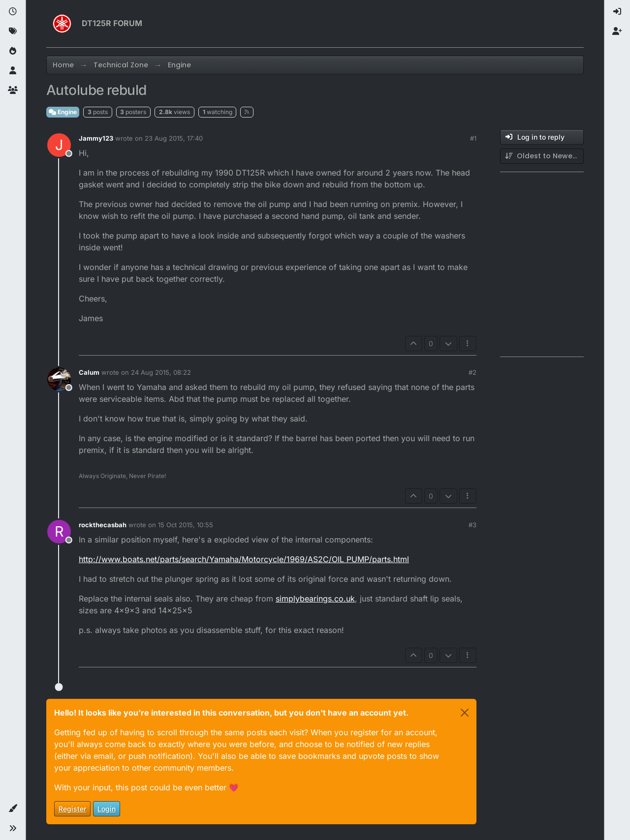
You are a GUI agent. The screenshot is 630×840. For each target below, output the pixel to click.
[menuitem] (617, 12)
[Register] (617, 31)
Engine (63, 112)
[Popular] (13, 51)
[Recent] (13, 12)
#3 (472, 525)
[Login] (617, 12)
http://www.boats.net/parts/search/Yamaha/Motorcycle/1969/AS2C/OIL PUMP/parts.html (244, 559)
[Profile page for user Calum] (59, 379)
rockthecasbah (103, 525)
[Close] (465, 713)
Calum (89, 372)
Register (72, 809)
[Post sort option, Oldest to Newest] (542, 156)
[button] (13, 809)
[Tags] (13, 31)
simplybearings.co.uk (315, 599)
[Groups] (13, 90)
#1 (473, 138)
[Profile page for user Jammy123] (59, 145)
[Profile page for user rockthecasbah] (59, 532)
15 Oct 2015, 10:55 (186, 525)
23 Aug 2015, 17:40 (174, 138)
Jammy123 (96, 138)
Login (107, 809)
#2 (472, 372)
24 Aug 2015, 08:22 (161, 372)
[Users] (13, 71)
